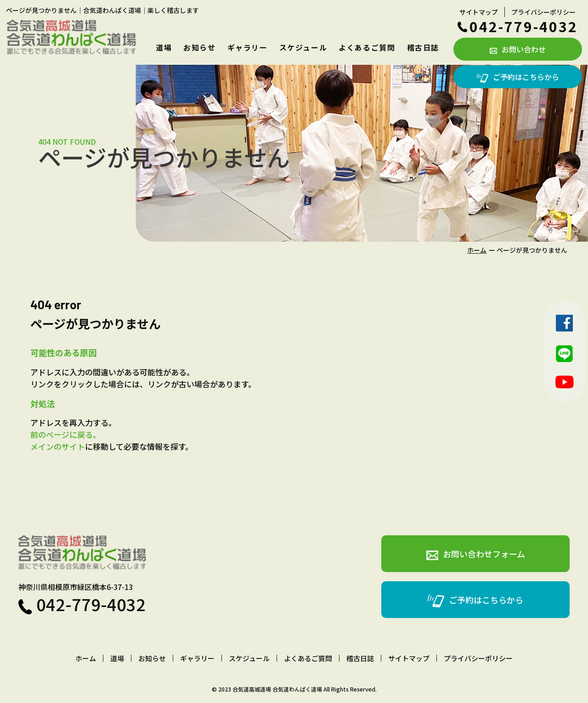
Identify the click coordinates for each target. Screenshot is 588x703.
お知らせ (199, 47)
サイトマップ (479, 12)
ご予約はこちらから (518, 77)
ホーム (477, 250)
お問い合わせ (518, 49)
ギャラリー (248, 47)
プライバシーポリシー (543, 12)
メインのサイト (58, 446)
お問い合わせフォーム (476, 554)
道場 (164, 47)
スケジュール (303, 47)
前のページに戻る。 (65, 434)
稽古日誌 (423, 47)
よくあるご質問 (367, 47)
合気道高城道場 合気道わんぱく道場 (277, 689)
